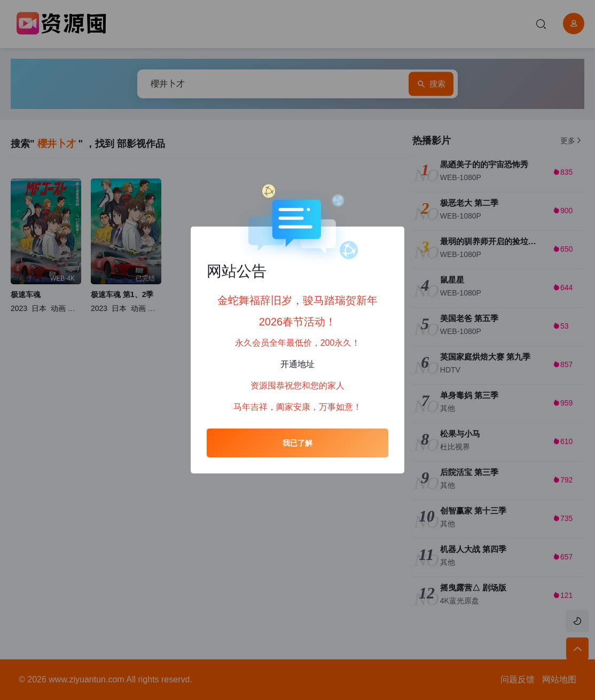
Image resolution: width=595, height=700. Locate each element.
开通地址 (297, 364)
